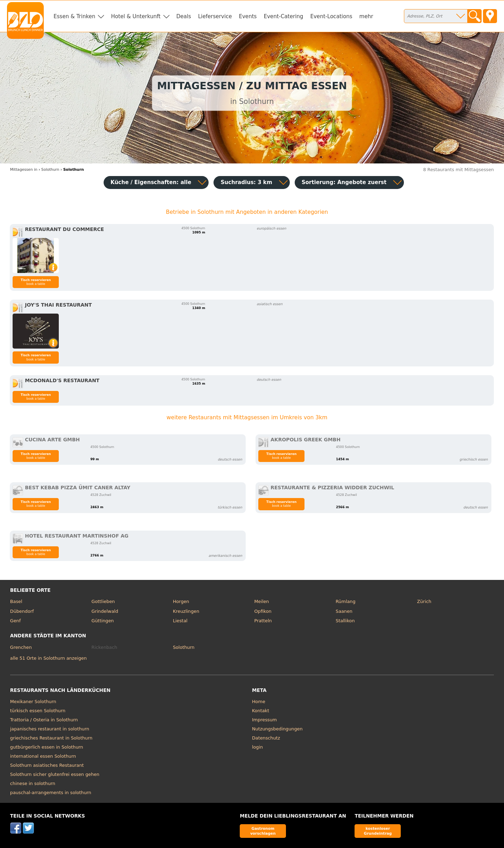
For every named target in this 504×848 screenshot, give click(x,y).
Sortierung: (344, 182)
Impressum (264, 720)
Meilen (261, 601)
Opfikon (263, 611)
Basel (16, 601)
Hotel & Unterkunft (136, 16)
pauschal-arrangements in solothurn (51, 793)
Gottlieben (103, 601)
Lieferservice (215, 16)
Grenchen (21, 647)
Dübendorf (22, 611)
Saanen (344, 611)
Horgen (181, 601)
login (257, 747)
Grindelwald (105, 611)
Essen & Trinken (74, 16)
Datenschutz (266, 738)
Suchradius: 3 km (246, 182)
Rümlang (345, 601)
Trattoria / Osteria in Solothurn (44, 720)
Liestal (180, 621)
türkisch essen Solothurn (38, 711)
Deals (184, 16)
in (24, 170)
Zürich (424, 601)
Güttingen (103, 621)
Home (259, 702)
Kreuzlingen (186, 611)
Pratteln (263, 621)
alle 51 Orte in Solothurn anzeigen (48, 658)
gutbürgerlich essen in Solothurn (47, 747)
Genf (15, 621)
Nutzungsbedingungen (277, 729)
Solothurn (184, 647)
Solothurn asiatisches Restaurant (47, 765)
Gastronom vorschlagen (263, 831)
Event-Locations (331, 16)
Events (248, 16)
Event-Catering (283, 16)
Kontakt (261, 711)
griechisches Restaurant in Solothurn (51, 738)
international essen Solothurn (43, 756)
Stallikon (345, 621)
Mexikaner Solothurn (33, 702)
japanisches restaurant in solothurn (50, 729)
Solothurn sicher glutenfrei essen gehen (55, 774)
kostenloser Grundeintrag (378, 831)
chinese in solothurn (33, 783)
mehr (366, 16)
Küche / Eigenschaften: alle (151, 182)
